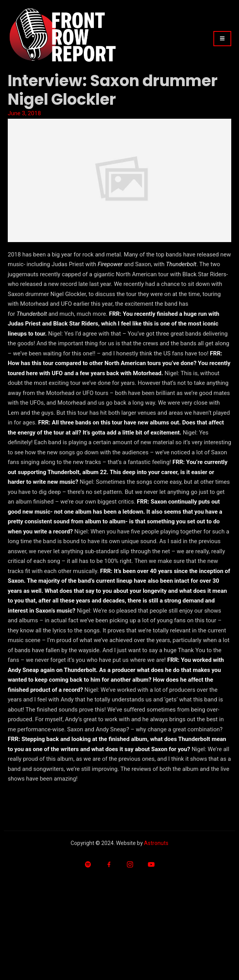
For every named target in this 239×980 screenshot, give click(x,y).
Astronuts (156, 843)
